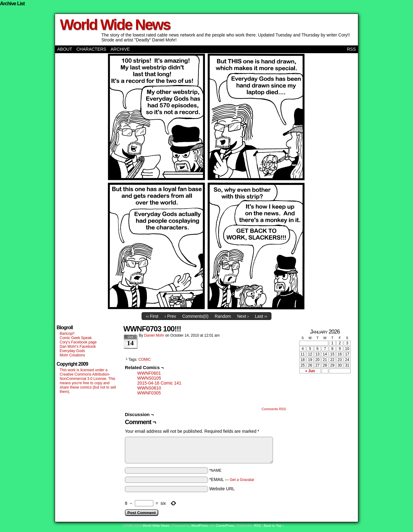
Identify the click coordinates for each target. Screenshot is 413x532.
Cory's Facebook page (78, 342)
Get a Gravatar (242, 480)
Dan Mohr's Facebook (78, 347)
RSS (351, 49)
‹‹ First (152, 316)
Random (223, 316)
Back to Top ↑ (274, 526)
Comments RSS (274, 409)
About (65, 49)
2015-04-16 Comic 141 (159, 383)
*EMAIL (232, 479)
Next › (243, 316)
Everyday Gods (72, 351)
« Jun (310, 371)
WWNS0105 (149, 378)
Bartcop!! (67, 334)
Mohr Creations (72, 355)
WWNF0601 (149, 373)
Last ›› (261, 316)
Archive (120, 49)
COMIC (145, 360)
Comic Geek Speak (76, 338)
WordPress (199, 526)
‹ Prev (170, 316)
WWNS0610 (149, 388)
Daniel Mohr (154, 335)
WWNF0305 (149, 393)
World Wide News (115, 25)
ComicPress (225, 526)
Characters (91, 49)
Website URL (222, 489)
